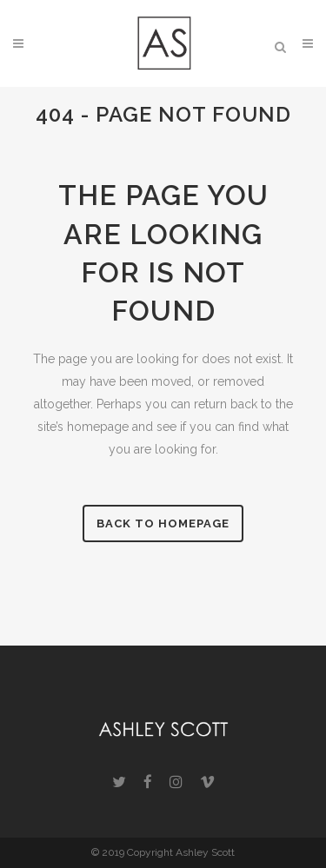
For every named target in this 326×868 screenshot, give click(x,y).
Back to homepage (163, 523)
